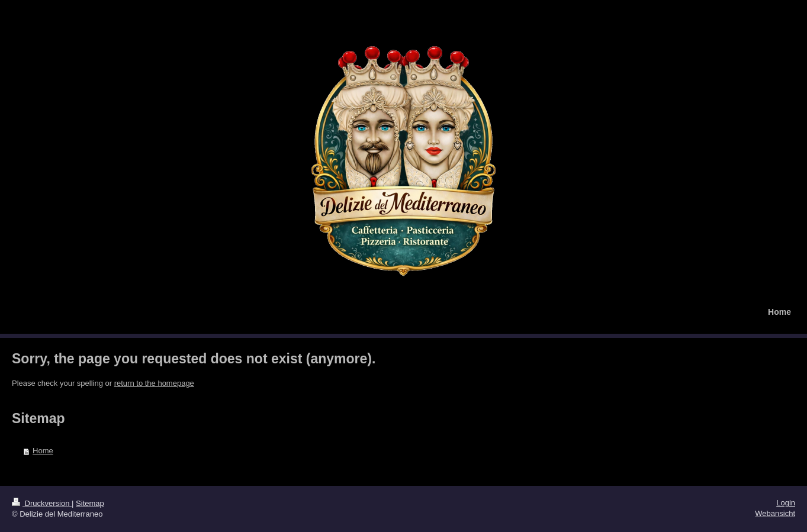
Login (786, 503)
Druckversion (42, 503)
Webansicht (775, 513)
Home (43, 451)
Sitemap (90, 503)
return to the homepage (154, 383)
